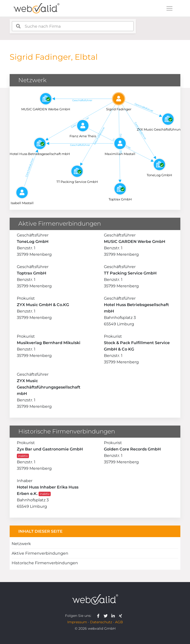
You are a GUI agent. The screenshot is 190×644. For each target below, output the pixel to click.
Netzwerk (21, 544)
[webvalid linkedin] (114, 616)
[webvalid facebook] (99, 616)
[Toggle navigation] (169, 8)
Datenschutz (101, 622)
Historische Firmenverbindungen (45, 563)
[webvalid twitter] (107, 616)
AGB (119, 622)
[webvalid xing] (121, 616)
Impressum (77, 622)
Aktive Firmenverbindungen (40, 553)
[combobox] (73, 26)
